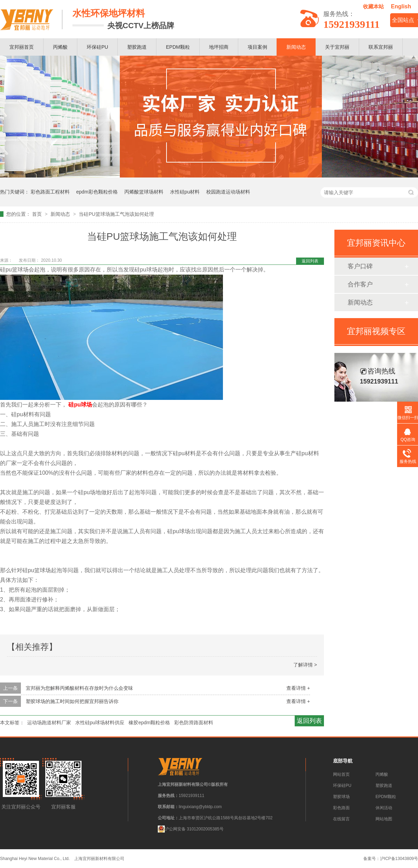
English (401, 6)
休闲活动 (384, 808)
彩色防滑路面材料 (194, 723)
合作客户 (360, 284)
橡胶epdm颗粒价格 (149, 723)
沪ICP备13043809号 (399, 859)
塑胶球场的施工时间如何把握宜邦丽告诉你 (72, 701)
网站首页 (341, 774)
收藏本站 (373, 6)
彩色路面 (341, 808)
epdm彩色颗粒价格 (97, 192)
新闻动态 (296, 47)
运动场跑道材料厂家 (49, 723)
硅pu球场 (80, 405)
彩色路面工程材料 (50, 192)
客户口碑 (360, 266)
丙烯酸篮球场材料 (144, 192)
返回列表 (310, 261)
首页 (38, 214)
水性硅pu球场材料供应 (100, 723)
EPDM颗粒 (178, 47)
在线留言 (341, 819)
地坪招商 (219, 47)
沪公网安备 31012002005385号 (191, 829)
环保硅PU (97, 47)
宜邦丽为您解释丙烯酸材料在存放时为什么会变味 (79, 688)
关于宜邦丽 (337, 47)
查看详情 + (298, 688)
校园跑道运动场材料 (228, 192)
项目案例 (257, 47)
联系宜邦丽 (381, 47)
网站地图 (384, 819)
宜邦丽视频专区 (376, 331)
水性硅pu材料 (185, 192)
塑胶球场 (341, 797)
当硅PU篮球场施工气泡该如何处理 (116, 214)
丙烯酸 (60, 47)
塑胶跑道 (137, 47)
